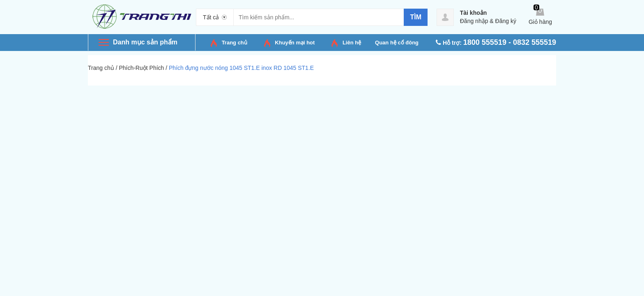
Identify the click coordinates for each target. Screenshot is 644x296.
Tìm (416, 17)
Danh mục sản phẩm (145, 42)
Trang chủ (235, 43)
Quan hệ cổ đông (397, 43)
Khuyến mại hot (295, 43)
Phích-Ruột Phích (141, 68)
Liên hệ (352, 43)
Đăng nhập (474, 21)
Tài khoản (474, 13)
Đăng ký (506, 21)
